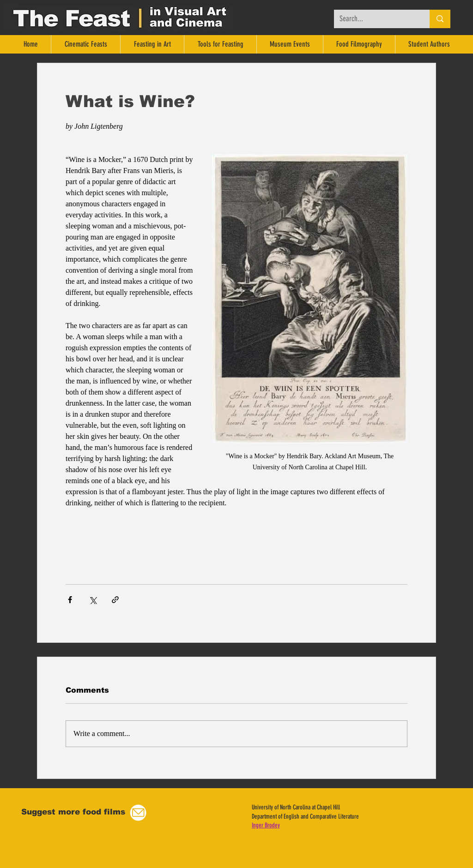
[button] (138, 813)
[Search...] (375, 19)
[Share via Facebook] (70, 600)
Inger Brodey (266, 825)
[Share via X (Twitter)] (93, 600)
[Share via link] (115, 600)
